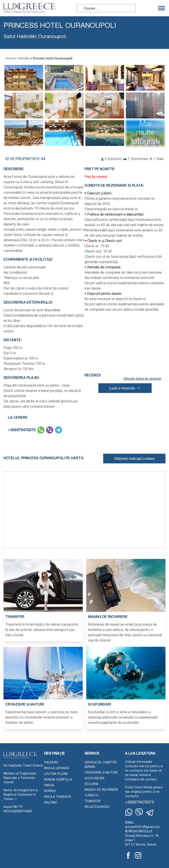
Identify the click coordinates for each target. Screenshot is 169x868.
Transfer (93, 801)
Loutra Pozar (56, 774)
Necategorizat (97, 807)
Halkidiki (23, 58)
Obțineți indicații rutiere (134, 459)
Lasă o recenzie (125, 388)
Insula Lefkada (56, 768)
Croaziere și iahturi (101, 773)
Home (10, 58)
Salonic (51, 803)
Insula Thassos (58, 797)
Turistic (92, 796)
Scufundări (94, 779)
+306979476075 (22, 430)
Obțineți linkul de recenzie (142, 379)
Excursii (91, 784)
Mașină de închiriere (101, 790)
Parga (49, 786)
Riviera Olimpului (58, 780)
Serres (50, 791)
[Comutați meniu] (162, 8)
